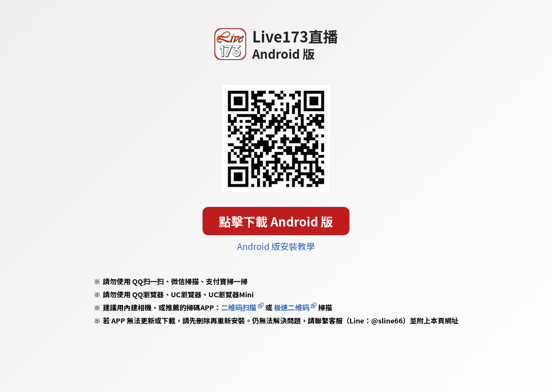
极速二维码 (291, 307)
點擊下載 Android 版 (276, 221)
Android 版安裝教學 (276, 246)
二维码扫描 (239, 307)
